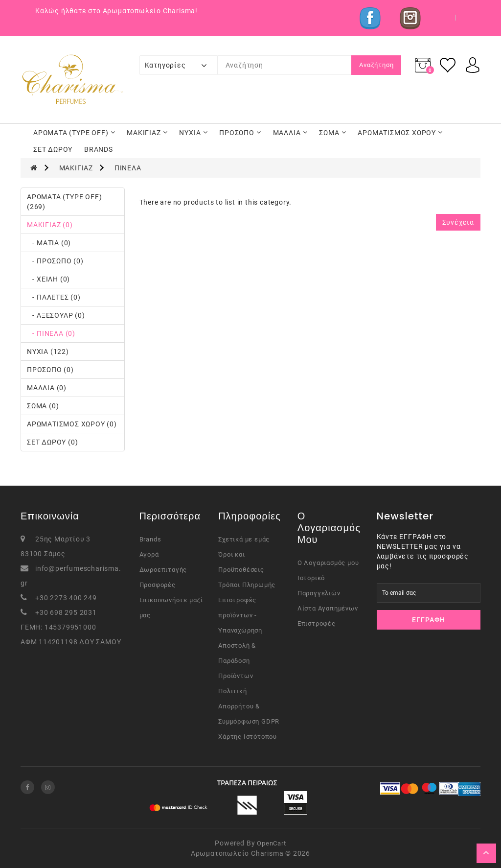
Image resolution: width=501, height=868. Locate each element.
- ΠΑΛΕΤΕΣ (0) (54, 297)
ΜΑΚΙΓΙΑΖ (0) (50, 225)
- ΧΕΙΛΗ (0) (48, 279)
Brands (150, 539)
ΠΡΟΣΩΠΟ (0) (50, 370)
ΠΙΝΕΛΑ (128, 168)
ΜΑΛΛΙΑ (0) (47, 388)
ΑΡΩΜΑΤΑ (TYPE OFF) (74, 133)
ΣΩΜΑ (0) (43, 406)
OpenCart (271, 843)
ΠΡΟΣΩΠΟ (240, 133)
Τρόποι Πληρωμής (247, 585)
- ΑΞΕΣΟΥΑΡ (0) (56, 315)
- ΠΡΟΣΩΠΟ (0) (55, 261)
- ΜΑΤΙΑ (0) (49, 243)
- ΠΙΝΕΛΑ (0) (51, 333)
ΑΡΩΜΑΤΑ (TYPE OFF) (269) (64, 202)
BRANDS (99, 149)
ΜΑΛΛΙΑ (290, 133)
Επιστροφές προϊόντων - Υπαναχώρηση (240, 615)
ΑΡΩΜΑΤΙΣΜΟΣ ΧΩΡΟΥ (400, 133)
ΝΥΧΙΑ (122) (48, 352)
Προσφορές (158, 585)
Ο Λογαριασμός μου (328, 563)
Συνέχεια (458, 222)
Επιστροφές (317, 623)
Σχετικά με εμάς (244, 539)
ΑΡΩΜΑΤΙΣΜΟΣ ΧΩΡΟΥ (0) (72, 424)
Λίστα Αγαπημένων (328, 608)
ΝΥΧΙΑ (193, 133)
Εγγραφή (429, 620)
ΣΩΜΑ (332, 133)
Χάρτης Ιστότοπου (248, 737)
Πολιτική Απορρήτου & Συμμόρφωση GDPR (249, 706)
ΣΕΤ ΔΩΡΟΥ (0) (52, 442)
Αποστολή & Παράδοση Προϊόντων (237, 661)
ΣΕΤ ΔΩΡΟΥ (53, 149)
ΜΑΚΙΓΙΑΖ (147, 133)
